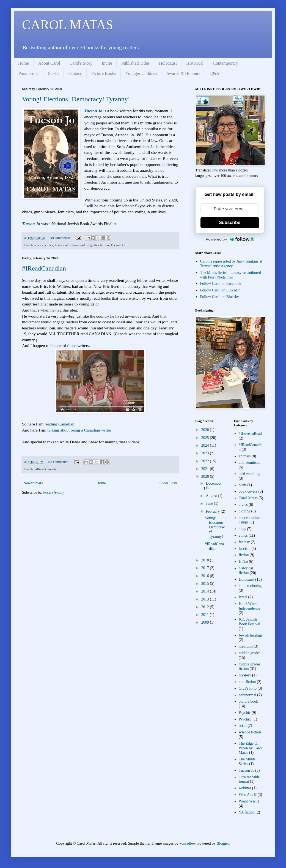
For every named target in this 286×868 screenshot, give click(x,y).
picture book (248, 701)
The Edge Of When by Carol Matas (251, 748)
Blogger (223, 843)
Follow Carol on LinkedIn (220, 290)
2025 (206, 438)
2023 (206, 453)
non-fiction (247, 682)
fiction (244, 555)
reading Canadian (59, 424)
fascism (245, 549)
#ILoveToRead (250, 434)
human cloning (250, 586)
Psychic (245, 713)
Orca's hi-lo (248, 688)
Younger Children (141, 73)
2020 (206, 477)
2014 (206, 591)
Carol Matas (248, 498)
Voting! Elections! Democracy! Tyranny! (76, 99)
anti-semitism (249, 462)
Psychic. (245, 719)
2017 (206, 568)
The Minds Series (247, 761)
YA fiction (247, 812)
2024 (206, 445)
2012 (206, 607)
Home (24, 63)
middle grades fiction (94, 245)
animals (245, 456)
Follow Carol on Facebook (221, 284)
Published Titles (135, 63)
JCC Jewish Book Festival (249, 622)
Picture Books (104, 73)
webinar (245, 788)
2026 (206, 430)
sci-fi (243, 726)
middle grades (250, 653)
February (213, 511)
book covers (248, 491)
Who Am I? (248, 795)
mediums (246, 646)
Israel (243, 597)
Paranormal (29, 73)
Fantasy (75, 73)
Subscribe (229, 223)
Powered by (230, 239)
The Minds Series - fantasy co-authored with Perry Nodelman (231, 275)
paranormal (248, 695)
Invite (107, 63)
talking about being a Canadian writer (79, 430)
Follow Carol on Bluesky (220, 297)
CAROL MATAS (68, 25)
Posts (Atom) (53, 492)
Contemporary (226, 63)
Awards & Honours (183, 73)
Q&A (215, 73)
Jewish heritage (251, 635)
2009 (206, 622)
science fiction (250, 732)
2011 (206, 615)
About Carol (49, 63)
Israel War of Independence (249, 606)
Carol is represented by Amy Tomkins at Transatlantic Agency (231, 264)
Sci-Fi (53, 73)
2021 (206, 469)
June (210, 503)
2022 (206, 461)
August (212, 496)
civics (39, 245)
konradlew (187, 843)
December (214, 483)
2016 (206, 576)
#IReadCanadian (44, 268)
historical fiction (66, 245)
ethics (49, 245)
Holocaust (168, 63)
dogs (242, 529)
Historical (195, 63)
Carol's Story (81, 63)
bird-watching (250, 474)
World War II (249, 801)
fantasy (244, 542)
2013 (206, 599)
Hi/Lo (243, 562)
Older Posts (168, 483)
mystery (245, 675)
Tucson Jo (93, 111)
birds (243, 485)
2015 (206, 584)
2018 (206, 560)
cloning (244, 511)
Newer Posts (33, 483)
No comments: (60, 238)
